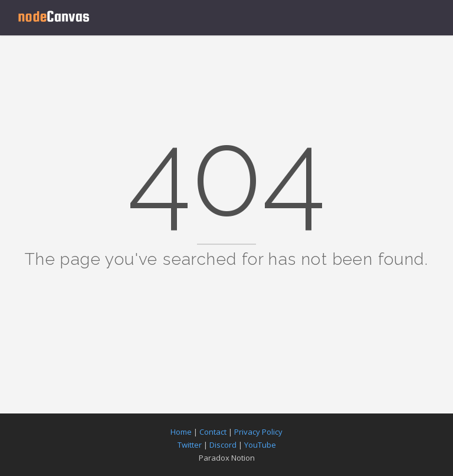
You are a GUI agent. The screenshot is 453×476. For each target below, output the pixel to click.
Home (181, 432)
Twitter (190, 445)
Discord (223, 445)
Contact (213, 432)
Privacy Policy (258, 432)
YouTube (260, 445)
